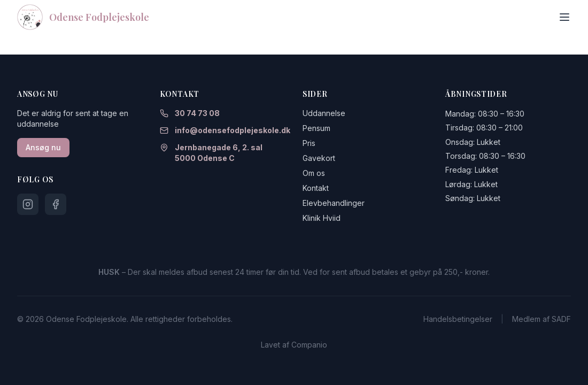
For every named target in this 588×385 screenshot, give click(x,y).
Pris (309, 143)
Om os (314, 173)
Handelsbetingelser (458, 319)
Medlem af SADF (541, 319)
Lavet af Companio (294, 345)
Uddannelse (324, 113)
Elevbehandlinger (334, 203)
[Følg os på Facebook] (56, 204)
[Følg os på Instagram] (28, 204)
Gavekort (319, 158)
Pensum (316, 128)
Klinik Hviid (322, 218)
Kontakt (316, 188)
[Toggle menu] (564, 17)
